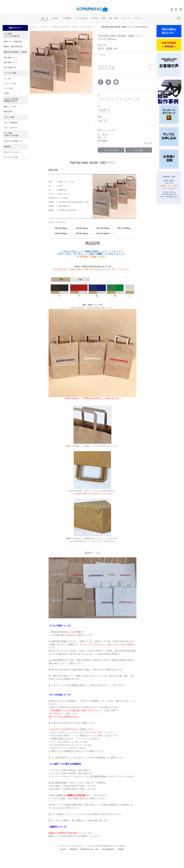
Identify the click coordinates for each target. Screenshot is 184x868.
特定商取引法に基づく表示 (90, 849)
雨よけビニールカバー (12, 152)
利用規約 (121, 849)
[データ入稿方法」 (99, 758)
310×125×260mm (124, 228)
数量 (100, 117)
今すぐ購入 (139, 150)
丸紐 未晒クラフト (11, 63)
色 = (100, 135)
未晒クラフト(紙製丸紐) (13, 42)
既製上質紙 (8, 112)
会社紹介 (63, 849)
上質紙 (6, 93)
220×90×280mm (82, 228)
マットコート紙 (10, 83)
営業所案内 (73, 849)
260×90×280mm (61, 233)
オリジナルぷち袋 (10, 157)
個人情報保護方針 (108, 849)
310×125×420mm (103, 233)
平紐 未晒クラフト (11, 58)
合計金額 (102, 141)
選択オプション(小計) (107, 130)
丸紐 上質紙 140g (10, 68)
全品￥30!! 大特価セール (13, 141)
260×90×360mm (82, 233)
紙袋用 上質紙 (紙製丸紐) (13, 47)
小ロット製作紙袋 (10, 123)
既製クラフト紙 (10, 107)
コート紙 (7, 79)
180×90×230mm (61, 228)
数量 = (100, 137)
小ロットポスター (10, 128)
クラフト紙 (8, 88)
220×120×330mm (103, 228)
